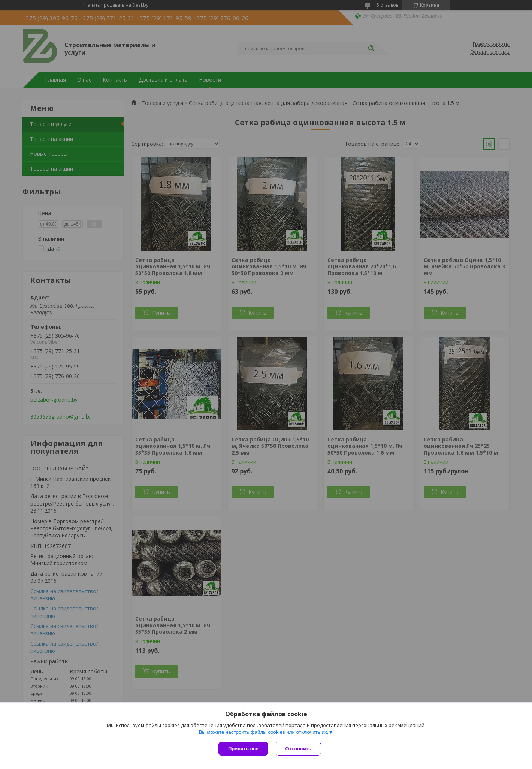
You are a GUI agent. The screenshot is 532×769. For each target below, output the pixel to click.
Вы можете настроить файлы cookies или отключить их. (263, 732)
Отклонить (298, 749)
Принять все (243, 749)
